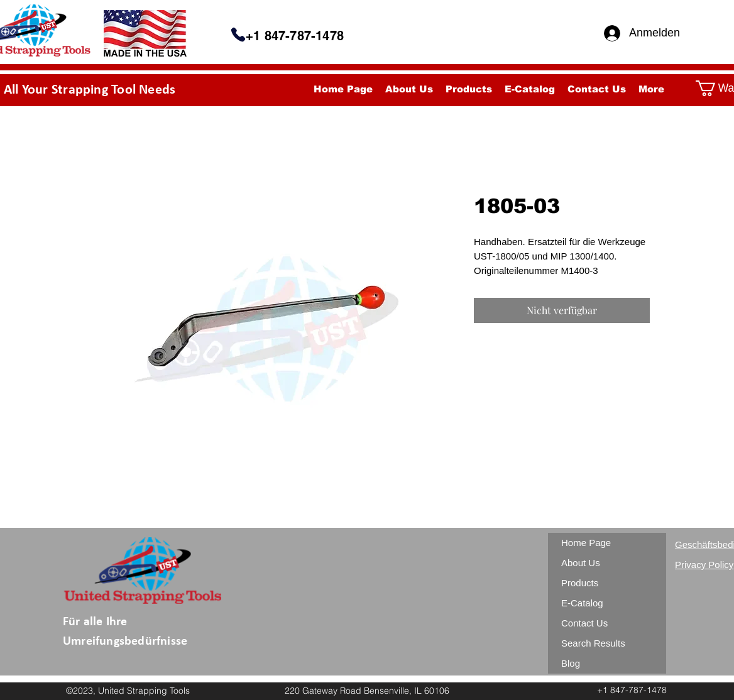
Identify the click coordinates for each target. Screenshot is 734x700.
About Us (581, 563)
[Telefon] (238, 35)
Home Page (586, 543)
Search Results (593, 643)
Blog (571, 663)
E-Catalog (582, 603)
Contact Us (584, 623)
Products (580, 583)
